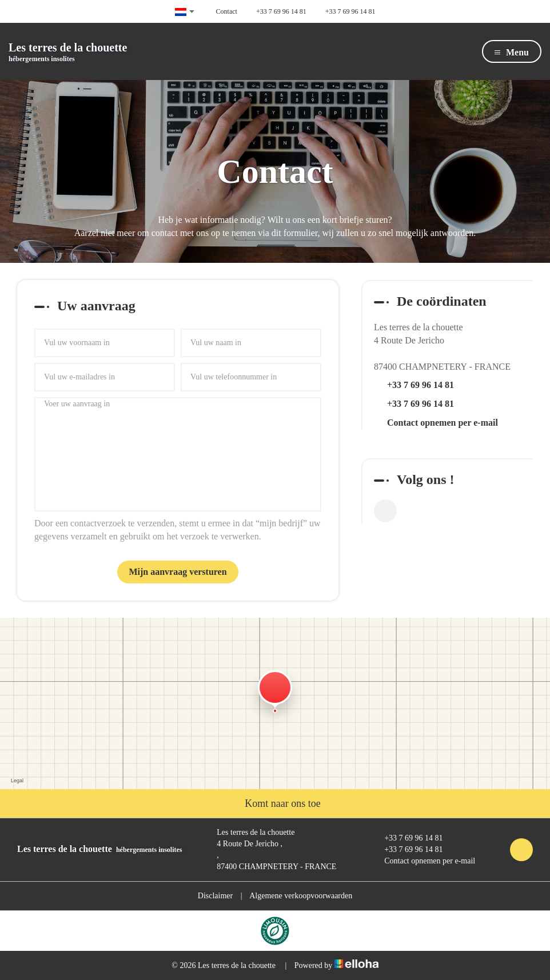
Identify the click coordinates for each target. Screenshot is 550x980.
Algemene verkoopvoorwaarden (301, 896)
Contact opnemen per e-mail (443, 423)
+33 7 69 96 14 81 (407, 838)
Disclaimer (215, 896)
